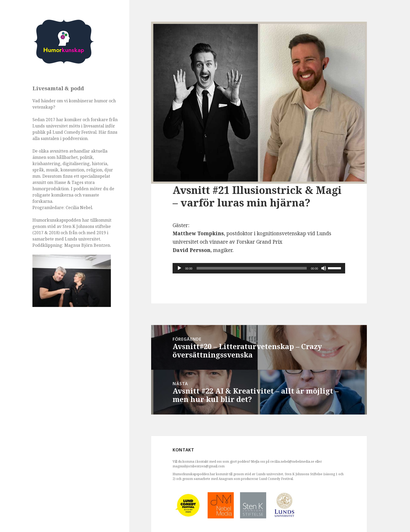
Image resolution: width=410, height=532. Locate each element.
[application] (259, 268)
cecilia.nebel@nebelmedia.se (292, 461)
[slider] (252, 268)
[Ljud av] (324, 268)
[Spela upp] (179, 268)
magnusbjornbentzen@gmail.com (199, 466)
